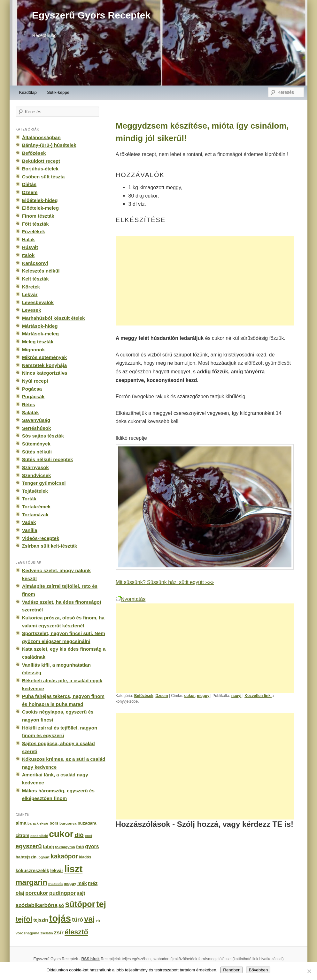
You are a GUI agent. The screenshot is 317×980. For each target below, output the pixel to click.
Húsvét (30, 247)
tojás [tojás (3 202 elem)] (60, 918)
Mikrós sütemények (45, 357)
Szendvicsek (37, 475)
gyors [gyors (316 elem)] (92, 846)
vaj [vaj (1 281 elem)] (89, 919)
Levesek (32, 310)
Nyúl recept (35, 381)
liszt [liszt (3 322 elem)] (73, 869)
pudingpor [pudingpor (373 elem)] (62, 893)
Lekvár (30, 294)
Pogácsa (32, 389)
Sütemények (36, 444)
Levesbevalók (38, 302)
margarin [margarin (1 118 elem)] (31, 882)
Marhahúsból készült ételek (54, 318)
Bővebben (258, 970)
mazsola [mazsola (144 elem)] (55, 884)
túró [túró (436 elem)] (77, 920)
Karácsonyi (35, 263)
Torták (29, 499)
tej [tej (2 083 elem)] (101, 904)
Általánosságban (41, 137)
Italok (28, 255)
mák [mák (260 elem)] (82, 883)
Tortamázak (35, 515)
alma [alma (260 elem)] (21, 823)
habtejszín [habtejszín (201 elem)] (26, 857)
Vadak (29, 522)
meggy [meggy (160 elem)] (70, 884)
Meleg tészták (38, 342)
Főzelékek (34, 232)
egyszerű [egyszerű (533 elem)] (29, 846)
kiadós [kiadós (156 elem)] (85, 857)
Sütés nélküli (37, 452)
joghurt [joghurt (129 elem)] (44, 857)
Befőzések (144, 696)
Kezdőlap (28, 92)
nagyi (236, 696)
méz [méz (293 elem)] (93, 883)
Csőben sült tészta (43, 177)
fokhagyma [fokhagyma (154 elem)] (65, 847)
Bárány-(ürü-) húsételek (49, 145)
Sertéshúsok (37, 428)
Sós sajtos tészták (43, 436)
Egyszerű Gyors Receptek (91, 15)
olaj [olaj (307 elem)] (20, 893)
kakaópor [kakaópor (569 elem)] (64, 856)
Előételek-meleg (40, 208)
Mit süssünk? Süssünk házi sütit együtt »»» (165, 582)
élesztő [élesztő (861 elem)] (76, 932)
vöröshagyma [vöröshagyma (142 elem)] (27, 933)
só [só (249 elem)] (61, 905)
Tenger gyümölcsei (44, 483)
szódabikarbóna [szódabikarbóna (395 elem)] (37, 905)
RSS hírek (91, 959)
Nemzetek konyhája (45, 365)
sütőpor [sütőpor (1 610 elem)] (80, 904)
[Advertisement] (205, 281)
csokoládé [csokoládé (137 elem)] (39, 836)
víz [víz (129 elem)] (98, 920)
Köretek (31, 287)
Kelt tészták (35, 279)
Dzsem (162, 696)
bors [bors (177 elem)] (54, 823)
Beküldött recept (41, 161)
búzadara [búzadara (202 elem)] (87, 823)
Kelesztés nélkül (41, 271)
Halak (28, 239)
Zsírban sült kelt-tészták (50, 546)
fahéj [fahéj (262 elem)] (48, 847)
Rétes (29, 404)
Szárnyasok (35, 467)
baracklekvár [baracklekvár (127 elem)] (38, 823)
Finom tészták (38, 216)
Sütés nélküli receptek (48, 459)
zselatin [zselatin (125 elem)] (46, 933)
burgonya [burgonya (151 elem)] (68, 823)
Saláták (31, 412)
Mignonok (33, 350)
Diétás (29, 184)
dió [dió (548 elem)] (79, 835)
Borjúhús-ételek (40, 169)
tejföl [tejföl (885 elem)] (24, 919)
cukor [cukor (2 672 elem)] (61, 834)
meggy (203, 696)
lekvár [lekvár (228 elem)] (57, 871)
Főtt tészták (35, 224)
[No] (309, 971)
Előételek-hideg (40, 200)
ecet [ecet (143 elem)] (88, 836)
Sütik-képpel (59, 92)
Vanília (30, 530)
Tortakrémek (36, 507)
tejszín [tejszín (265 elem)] (41, 920)
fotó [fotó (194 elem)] (80, 847)
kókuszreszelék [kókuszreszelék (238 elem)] (32, 871)
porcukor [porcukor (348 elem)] (37, 893)
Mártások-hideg (40, 326)
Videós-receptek (41, 538)
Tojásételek (35, 491)
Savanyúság (36, 420)
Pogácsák (33, 396)
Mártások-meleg (40, 334)
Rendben (232, 970)
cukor (190, 696)
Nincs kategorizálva (45, 373)
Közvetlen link (258, 696)
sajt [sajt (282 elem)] (81, 893)
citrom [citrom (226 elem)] (23, 835)
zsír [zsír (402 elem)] (59, 932)
